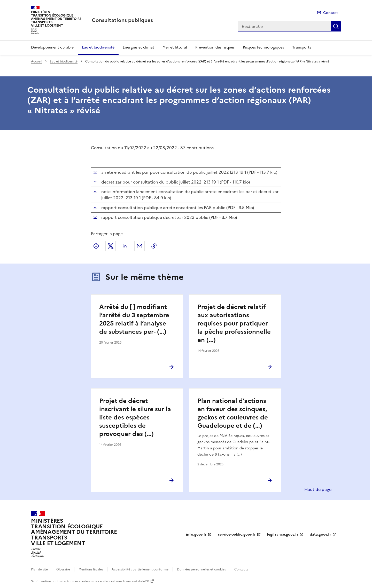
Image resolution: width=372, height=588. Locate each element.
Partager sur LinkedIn (125, 246)
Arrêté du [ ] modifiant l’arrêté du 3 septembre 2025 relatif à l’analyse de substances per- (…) (134, 319)
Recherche (336, 26)
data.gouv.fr (320, 534)
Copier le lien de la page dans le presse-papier (154, 246)
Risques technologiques (263, 47)
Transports (302, 47)
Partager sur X (111, 246)
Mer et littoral (175, 47)
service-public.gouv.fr (237, 534)
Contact (331, 13)
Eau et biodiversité (98, 47)
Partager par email (139, 246)
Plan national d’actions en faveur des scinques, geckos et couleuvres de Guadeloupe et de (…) (233, 413)
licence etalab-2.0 (136, 581)
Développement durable (52, 47)
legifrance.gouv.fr (283, 534)
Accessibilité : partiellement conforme (140, 569)
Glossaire (63, 569)
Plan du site (39, 569)
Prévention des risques (215, 47)
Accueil (37, 61)
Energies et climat (138, 47)
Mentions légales (91, 569)
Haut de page (317, 489)
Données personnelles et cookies (201, 569)
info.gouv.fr (196, 534)
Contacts (241, 569)
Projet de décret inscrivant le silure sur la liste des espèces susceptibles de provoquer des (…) (135, 417)
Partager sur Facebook (96, 246)
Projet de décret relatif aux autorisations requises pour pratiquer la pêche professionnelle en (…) (234, 323)
